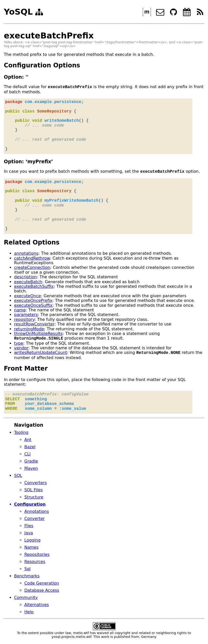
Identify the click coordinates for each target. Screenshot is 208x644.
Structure (34, 497)
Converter (35, 519)
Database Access (42, 590)
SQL (18, 476)
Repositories (37, 554)
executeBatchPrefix (49, 36)
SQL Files (34, 490)
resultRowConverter (34, 324)
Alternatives (37, 605)
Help (29, 612)
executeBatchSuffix (34, 286)
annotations (26, 253)
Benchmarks (27, 576)
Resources (35, 562)
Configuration (30, 504)
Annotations (37, 511)
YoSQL (18, 12)
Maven (31, 468)
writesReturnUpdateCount (41, 353)
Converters (36, 483)
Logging (32, 540)
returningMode (29, 329)
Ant (28, 440)
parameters (26, 315)
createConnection (32, 267)
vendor (21, 348)
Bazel (30, 447)
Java (29, 533)
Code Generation (42, 583)
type (19, 343)
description (25, 277)
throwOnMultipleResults (38, 334)
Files (29, 526)
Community (26, 597)
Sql (28, 569)
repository (24, 319)
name (20, 310)
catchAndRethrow (32, 258)
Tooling (21, 432)
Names (31, 547)
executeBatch (28, 282)
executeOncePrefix (33, 300)
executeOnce (28, 296)
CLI (28, 454)
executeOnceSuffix (33, 305)
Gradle (31, 461)
